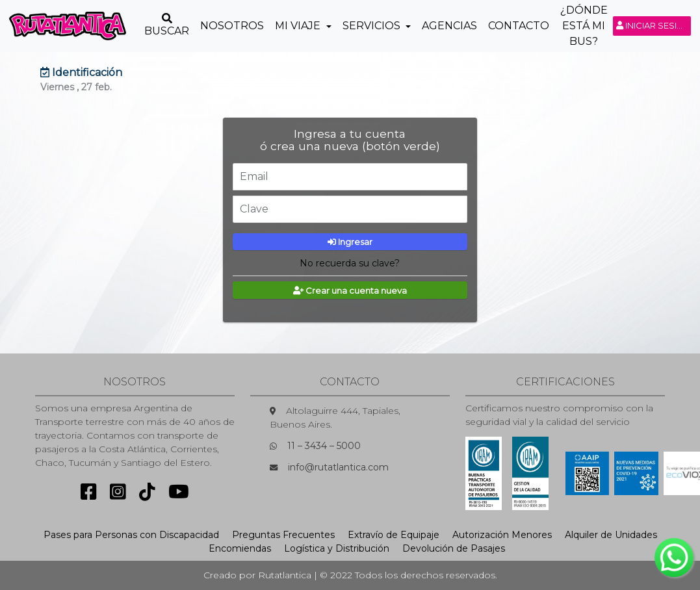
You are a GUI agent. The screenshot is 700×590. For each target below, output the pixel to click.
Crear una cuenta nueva (350, 290)
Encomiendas (240, 548)
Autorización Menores (502, 535)
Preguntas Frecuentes (283, 535)
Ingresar (350, 242)
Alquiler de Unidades (611, 535)
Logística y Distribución (337, 548)
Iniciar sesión (654, 25)
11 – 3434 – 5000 (324, 446)
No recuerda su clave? (350, 263)
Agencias (449, 26)
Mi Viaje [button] (299, 26)
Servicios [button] (373, 26)
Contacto (519, 26)
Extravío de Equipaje (394, 535)
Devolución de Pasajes (454, 548)
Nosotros (232, 26)
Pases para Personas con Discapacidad (131, 535)
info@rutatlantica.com (338, 467)
